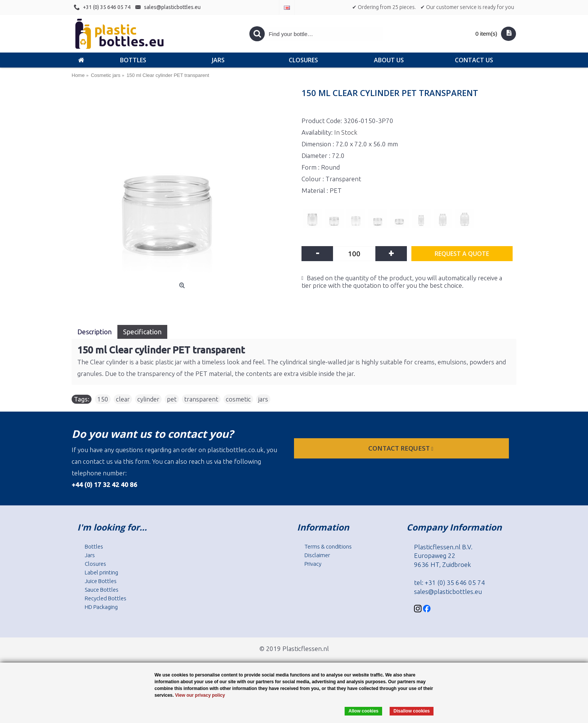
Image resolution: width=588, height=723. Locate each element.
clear (123, 399)
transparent (201, 399)
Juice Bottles (101, 581)
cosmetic (238, 399)
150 (103, 399)
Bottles (94, 546)
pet (172, 399)
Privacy (313, 564)
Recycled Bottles (106, 598)
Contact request (401, 448)
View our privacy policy (200, 695)
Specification (142, 332)
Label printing (101, 572)
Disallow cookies (412, 711)
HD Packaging (101, 607)
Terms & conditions (328, 546)
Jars (90, 555)
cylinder (148, 399)
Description (94, 332)
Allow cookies (363, 711)
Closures (95, 564)
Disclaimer (317, 555)
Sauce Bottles (102, 590)
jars (263, 399)
